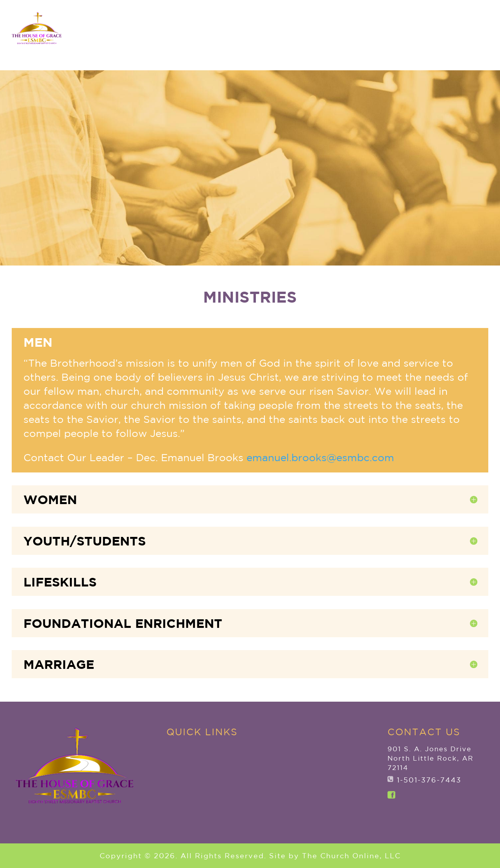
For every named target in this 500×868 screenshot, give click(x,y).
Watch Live (454, 58)
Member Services (409, 38)
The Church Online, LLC (351, 863)
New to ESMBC (278, 38)
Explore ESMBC (201, 38)
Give (469, 38)
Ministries (344, 38)
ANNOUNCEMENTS (441, 13)
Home (151, 38)
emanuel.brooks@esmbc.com (320, 457)
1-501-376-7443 (429, 780)
